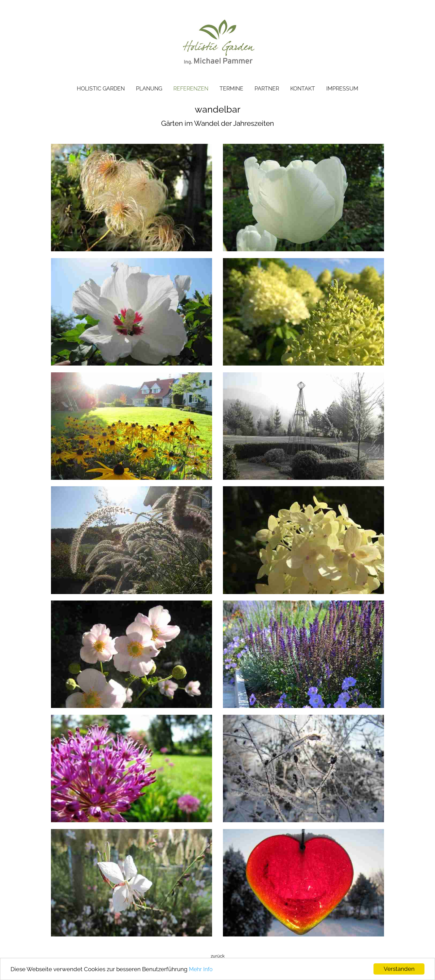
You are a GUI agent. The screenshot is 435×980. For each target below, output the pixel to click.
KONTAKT (303, 89)
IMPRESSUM (342, 89)
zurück (218, 956)
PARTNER (267, 89)
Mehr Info (201, 969)
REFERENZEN (191, 89)
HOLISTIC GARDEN (101, 89)
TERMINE (231, 89)
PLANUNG (149, 89)
